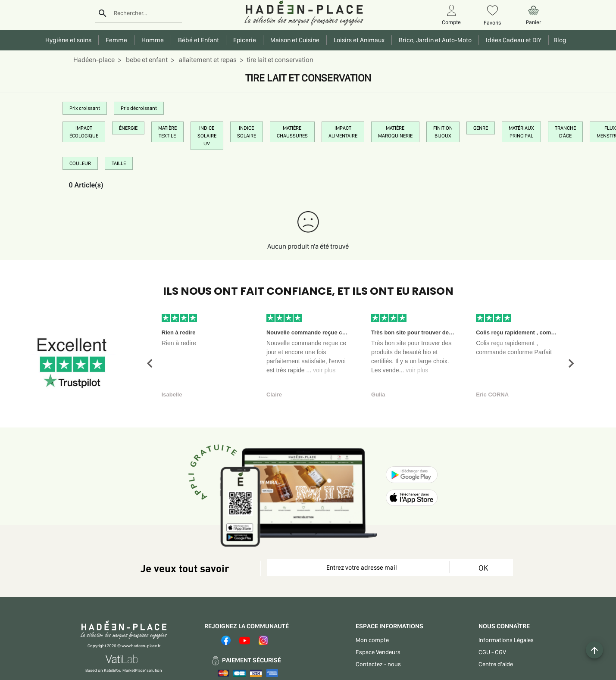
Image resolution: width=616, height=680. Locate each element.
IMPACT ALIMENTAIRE (343, 132)
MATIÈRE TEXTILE (167, 132)
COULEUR (80, 163)
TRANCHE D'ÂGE (565, 132)
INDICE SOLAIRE (247, 132)
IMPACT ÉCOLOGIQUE (84, 132)
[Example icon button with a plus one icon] (594, 650)
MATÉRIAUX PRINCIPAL (521, 132)
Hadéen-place (94, 60)
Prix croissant (85, 108)
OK (483, 568)
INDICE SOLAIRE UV (207, 136)
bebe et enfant (146, 60)
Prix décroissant (139, 108)
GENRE (481, 128)
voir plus (324, 370)
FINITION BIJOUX (443, 132)
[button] (150, 363)
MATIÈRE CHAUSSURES (292, 132)
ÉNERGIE (128, 128)
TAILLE (119, 163)
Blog (559, 40)
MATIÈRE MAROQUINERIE (395, 132)
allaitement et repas (207, 60)
